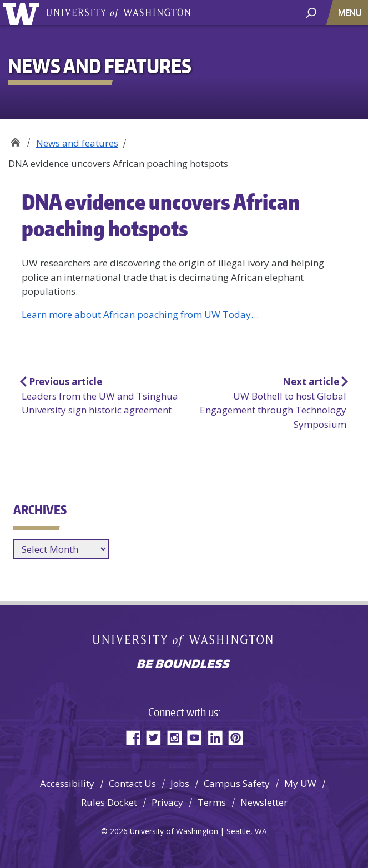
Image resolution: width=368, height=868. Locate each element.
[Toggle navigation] (351, 12)
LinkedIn (215, 737)
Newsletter (264, 802)
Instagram (174, 737)
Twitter (153, 737)
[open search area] (311, 12)
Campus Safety (237, 783)
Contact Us (132, 783)
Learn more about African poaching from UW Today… (140, 314)
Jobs (180, 783)
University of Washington (23, 12)
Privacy (167, 802)
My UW (300, 783)
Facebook (133, 737)
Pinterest (236, 737)
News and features (77, 143)
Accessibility (67, 783)
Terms (212, 802)
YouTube (195, 737)
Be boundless (184, 665)
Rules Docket (109, 802)
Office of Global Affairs (15, 139)
